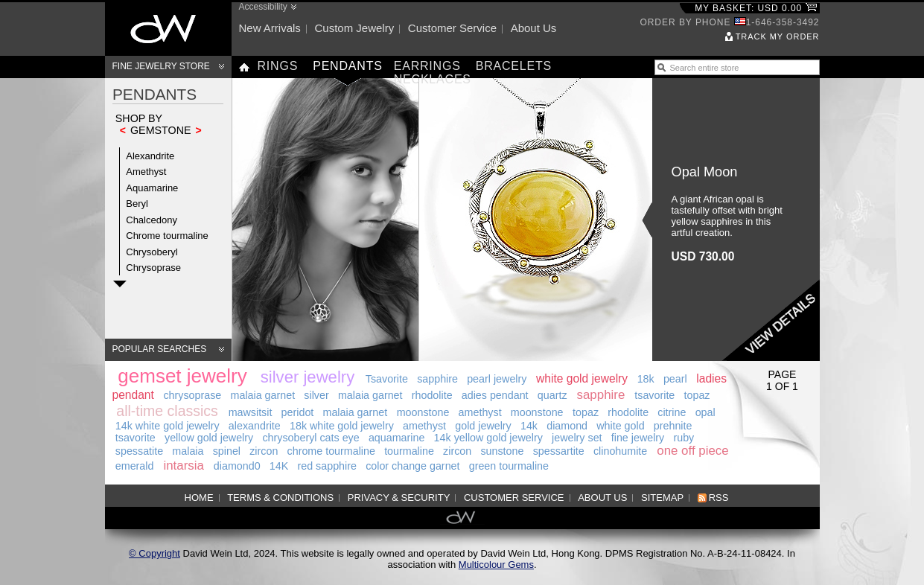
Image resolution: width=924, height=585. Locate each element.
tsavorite (654, 395)
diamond (567, 426)
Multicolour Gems (496, 565)
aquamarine (397, 438)
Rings (278, 66)
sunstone (502, 451)
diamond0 (237, 466)
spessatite (139, 451)
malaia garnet (263, 395)
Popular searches (160, 349)
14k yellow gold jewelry (488, 438)
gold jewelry (483, 426)
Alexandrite (150, 156)
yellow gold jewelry (209, 438)
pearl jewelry (497, 379)
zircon (264, 451)
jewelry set (577, 438)
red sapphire (326, 466)
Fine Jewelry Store (161, 66)
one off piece (692, 451)
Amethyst (146, 172)
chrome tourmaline (331, 451)
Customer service (452, 28)
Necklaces (433, 79)
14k (529, 426)
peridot (298, 412)
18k (646, 379)
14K (279, 466)
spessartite (559, 451)
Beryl (137, 204)
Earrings (427, 66)
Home (199, 498)
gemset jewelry (182, 376)
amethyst (480, 412)
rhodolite (432, 395)
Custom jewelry (354, 28)
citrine (672, 412)
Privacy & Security (399, 498)
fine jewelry (638, 438)
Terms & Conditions (280, 498)
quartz (552, 395)
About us (534, 28)
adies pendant (495, 395)
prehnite (673, 426)
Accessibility (263, 7)
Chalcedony (152, 220)
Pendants (348, 66)
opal (705, 412)
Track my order (778, 36)
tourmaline (409, 451)
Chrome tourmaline (167, 236)
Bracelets (514, 66)
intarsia (183, 466)
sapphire (437, 379)
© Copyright (154, 553)
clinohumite (620, 451)
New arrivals (270, 28)
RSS (719, 498)
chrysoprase (192, 395)
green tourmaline (509, 466)
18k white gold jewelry (342, 426)
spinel (227, 451)
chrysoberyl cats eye (310, 438)
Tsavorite (387, 379)
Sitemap (662, 498)
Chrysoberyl (152, 252)
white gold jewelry (582, 378)
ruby (684, 438)
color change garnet (412, 466)
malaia (188, 451)
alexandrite (255, 426)
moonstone (423, 412)
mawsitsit (251, 412)
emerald (135, 466)
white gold (620, 426)
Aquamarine (152, 188)
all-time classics (167, 411)
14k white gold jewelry (168, 426)
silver (316, 395)
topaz (697, 395)
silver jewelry (308, 377)
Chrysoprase (153, 268)
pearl (675, 379)
